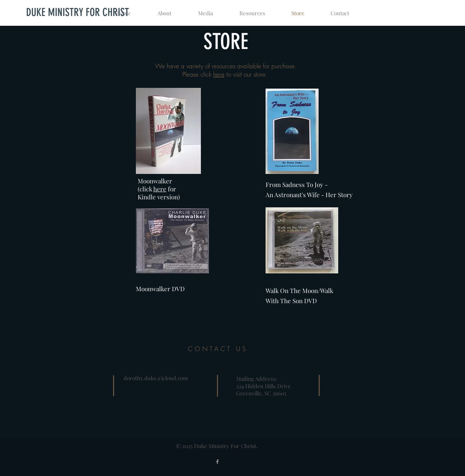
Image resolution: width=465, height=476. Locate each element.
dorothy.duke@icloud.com (156, 378)
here (219, 74)
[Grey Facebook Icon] (217, 462)
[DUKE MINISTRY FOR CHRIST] (77, 12)
